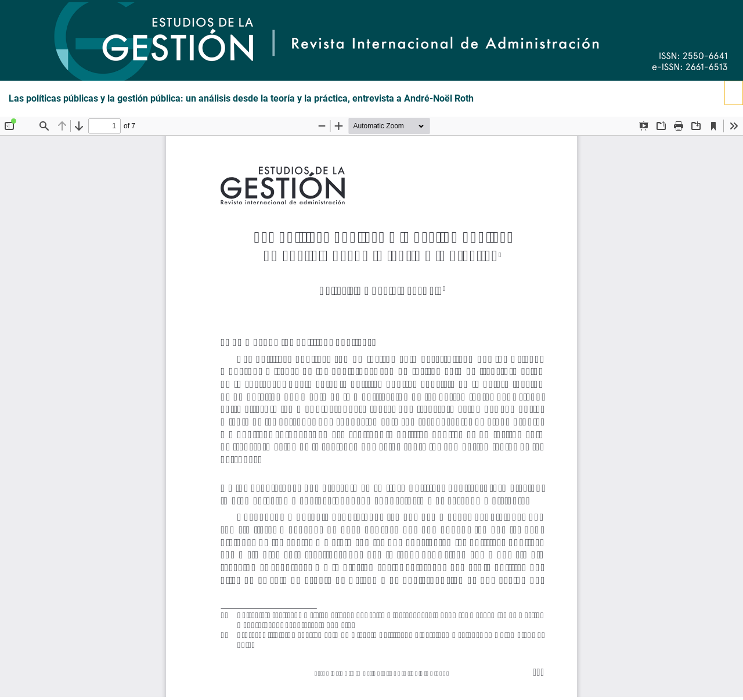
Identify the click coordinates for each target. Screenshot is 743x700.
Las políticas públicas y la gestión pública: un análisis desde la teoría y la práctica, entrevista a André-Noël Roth (241, 99)
